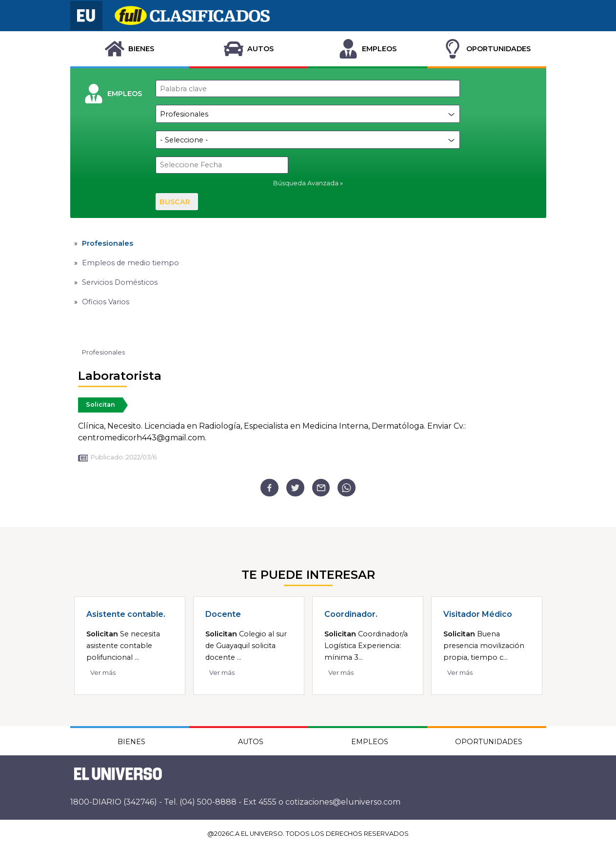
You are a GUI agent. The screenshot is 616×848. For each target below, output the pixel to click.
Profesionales (108, 243)
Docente (223, 614)
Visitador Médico (478, 614)
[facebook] (269, 488)
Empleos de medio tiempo (130, 263)
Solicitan (100, 404)
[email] (321, 488)
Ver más (103, 673)
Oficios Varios (106, 302)
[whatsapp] (347, 488)
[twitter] (295, 488)
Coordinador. (351, 614)
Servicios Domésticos (120, 282)
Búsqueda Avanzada (306, 183)
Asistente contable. (126, 614)
